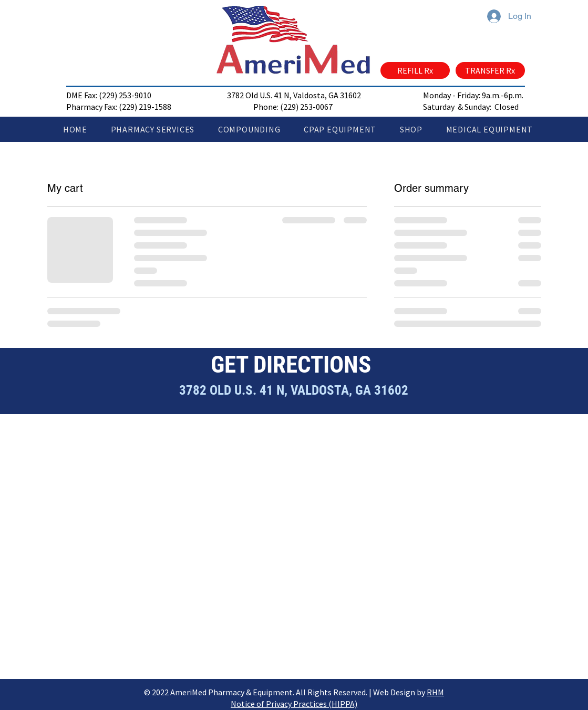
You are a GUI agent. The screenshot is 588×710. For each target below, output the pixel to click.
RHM (435, 692)
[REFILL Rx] (415, 70)
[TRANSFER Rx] (490, 70)
